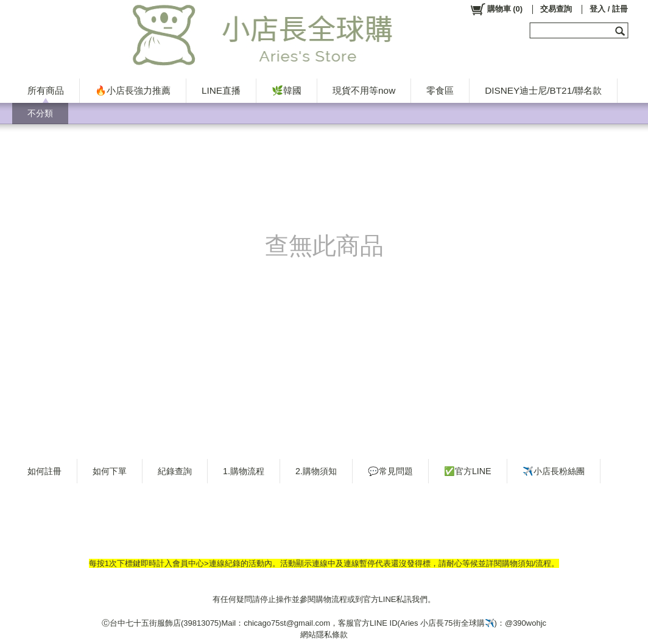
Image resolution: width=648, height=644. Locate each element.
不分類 (40, 113)
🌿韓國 (287, 90)
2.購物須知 (316, 471)
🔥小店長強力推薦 (133, 90)
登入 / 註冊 (609, 9)
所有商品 (46, 90)
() (496, 9)
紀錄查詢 (175, 471)
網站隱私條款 (324, 635)
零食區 (440, 90)
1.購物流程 (244, 471)
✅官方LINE (468, 471)
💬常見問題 (390, 471)
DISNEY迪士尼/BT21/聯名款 (543, 90)
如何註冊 (44, 471)
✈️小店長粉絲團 (554, 471)
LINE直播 (221, 90)
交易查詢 (556, 9)
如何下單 (110, 471)
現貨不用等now (364, 90)
